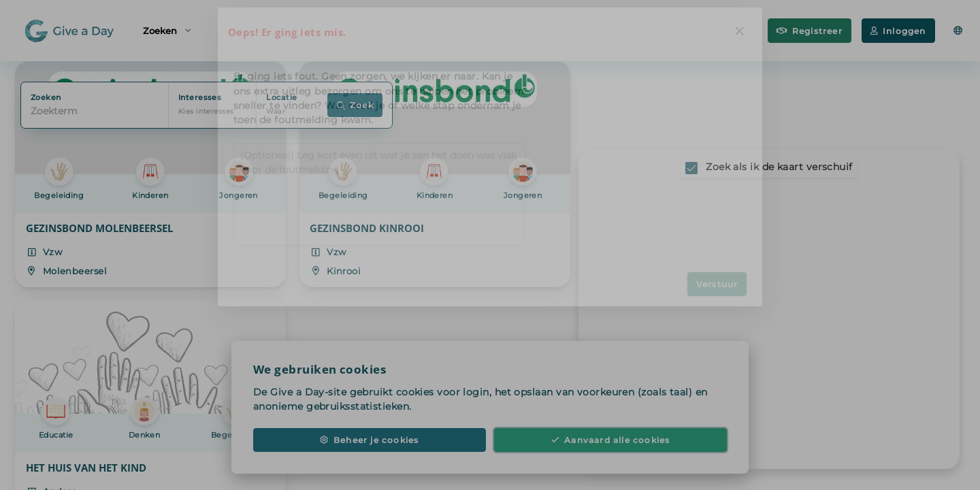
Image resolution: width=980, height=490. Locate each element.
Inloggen (898, 31)
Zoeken (167, 30)
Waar (276, 111)
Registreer (810, 31)
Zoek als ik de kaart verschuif (779, 167)
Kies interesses (206, 111)
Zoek (355, 105)
